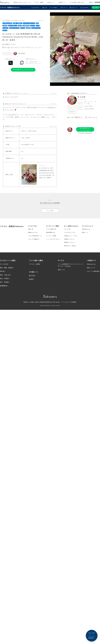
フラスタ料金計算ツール (35, 236)
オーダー (96, 7)
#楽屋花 (5, 26)
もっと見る (50, 211)
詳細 (23, 21)
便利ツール (61, 270)
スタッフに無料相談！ (92, 635)
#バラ (38, 26)
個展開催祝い (4, 286)
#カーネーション (36, 28)
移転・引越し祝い (6, 275)
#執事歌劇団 (26, 26)
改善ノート (85, 232)
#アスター (5, 28)
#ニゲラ (23, 28)
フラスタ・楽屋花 (39, 2)
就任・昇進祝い (5, 279)
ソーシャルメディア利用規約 (68, 302)
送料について (91, 268)
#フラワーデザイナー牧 (29, 23)
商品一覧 (45, 8)
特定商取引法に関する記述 (52, 302)
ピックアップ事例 (51, 236)
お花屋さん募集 (34, 302)
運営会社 (26, 302)
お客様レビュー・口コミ (71, 236)
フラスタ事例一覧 (51, 229)
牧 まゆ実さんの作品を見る (85, 133)
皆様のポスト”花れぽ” (70, 246)
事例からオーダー (33, 232)
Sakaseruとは (86, 229)
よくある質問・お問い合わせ (77, 2)
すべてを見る (4, 264)
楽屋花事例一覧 (50, 232)
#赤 (37, 23)
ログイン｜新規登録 (94, 2)
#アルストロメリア (14, 28)
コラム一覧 (67, 229)
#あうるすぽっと (13, 26)
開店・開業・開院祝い (7, 268)
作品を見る (72, 112)
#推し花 (5, 30)
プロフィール (72, 107)
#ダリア (33, 26)
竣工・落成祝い (5, 282)
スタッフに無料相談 (93, 271)
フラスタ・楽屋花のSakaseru (10, 8)
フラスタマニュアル (70, 232)
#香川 (20, 26)
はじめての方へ (36, 8)
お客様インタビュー (70, 239)
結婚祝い (32, 279)
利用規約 (42, 302)
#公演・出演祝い (17, 23)
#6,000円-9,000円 (7, 23)
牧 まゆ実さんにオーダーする (23, 70)
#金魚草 (28, 28)
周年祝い (3, 271)
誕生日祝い (32, 276)
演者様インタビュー (70, 242)
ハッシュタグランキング (53, 239)
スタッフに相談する (34, 239)
